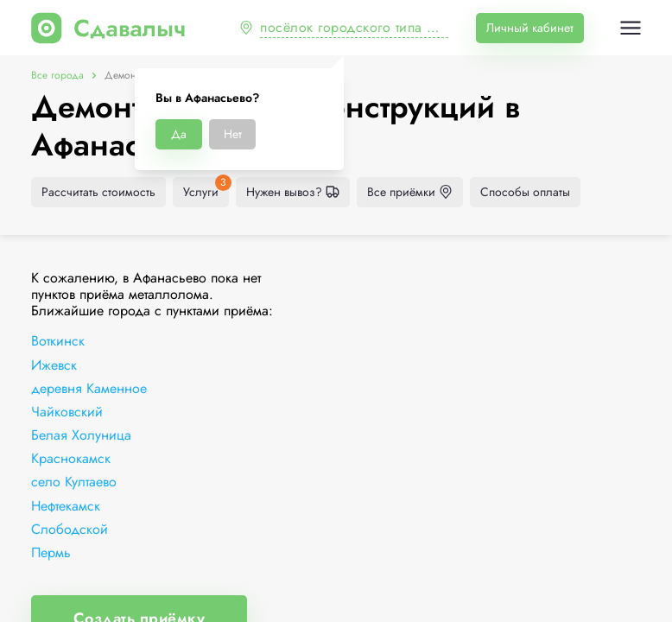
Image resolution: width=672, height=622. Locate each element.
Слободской (70, 529)
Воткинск (58, 341)
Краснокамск (71, 458)
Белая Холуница (81, 435)
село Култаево (74, 482)
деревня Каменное (89, 388)
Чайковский (67, 412)
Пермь (51, 552)
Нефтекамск (66, 506)
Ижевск (54, 365)
